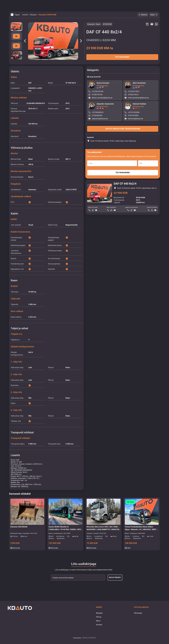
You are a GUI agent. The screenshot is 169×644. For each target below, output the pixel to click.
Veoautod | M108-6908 (47, 15)
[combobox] (148, 163)
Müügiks (33, 15)
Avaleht (25, 15)
